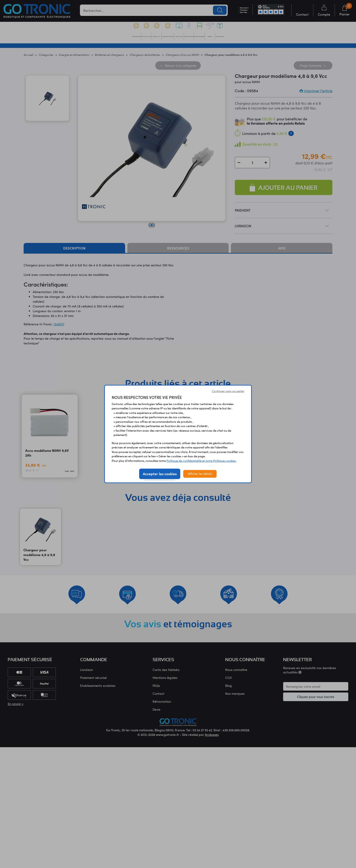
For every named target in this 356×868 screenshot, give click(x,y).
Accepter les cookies (160, 474)
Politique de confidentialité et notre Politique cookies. (201, 461)
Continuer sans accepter (228, 391)
